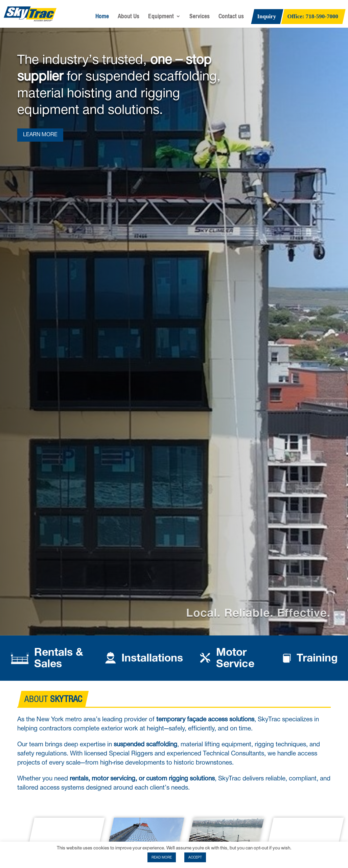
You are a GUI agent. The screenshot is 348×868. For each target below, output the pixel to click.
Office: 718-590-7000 (313, 17)
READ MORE (162, 857)
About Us (129, 18)
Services (200, 18)
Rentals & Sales (59, 658)
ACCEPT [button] (195, 857)
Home (102, 18)
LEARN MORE (40, 135)
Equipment (161, 18)
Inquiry (266, 17)
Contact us (231, 18)
